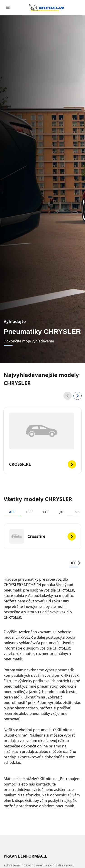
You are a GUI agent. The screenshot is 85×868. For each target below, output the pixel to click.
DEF (29, 512)
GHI (46, 512)
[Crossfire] (42, 536)
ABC (12, 512)
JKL (62, 512)
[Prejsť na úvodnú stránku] (47, 8)
